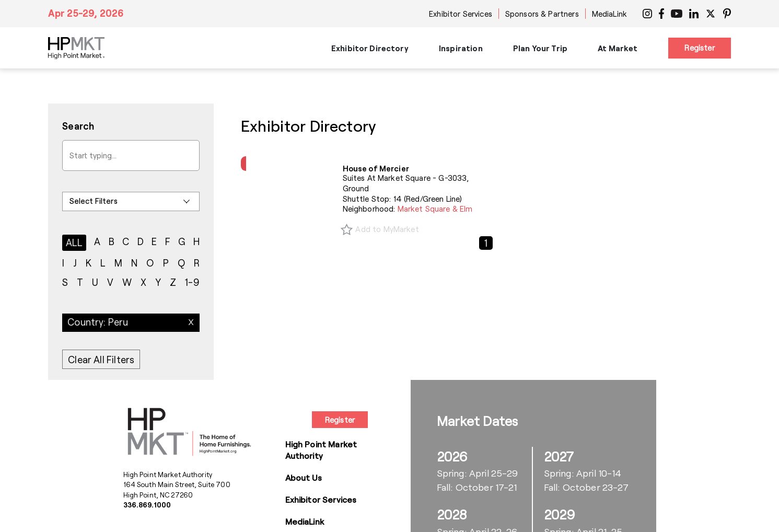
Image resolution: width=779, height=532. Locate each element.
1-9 (192, 282)
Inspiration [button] (461, 48)
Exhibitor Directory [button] (370, 48)
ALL (74, 242)
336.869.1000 (147, 505)
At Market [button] (618, 48)
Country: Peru (98, 322)
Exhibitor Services (461, 14)
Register (699, 48)
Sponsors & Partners (542, 14)
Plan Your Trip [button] (540, 48)
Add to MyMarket (387, 229)
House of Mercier (376, 168)
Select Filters (94, 201)
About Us (304, 477)
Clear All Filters (101, 360)
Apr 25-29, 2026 (86, 13)
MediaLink (609, 14)
